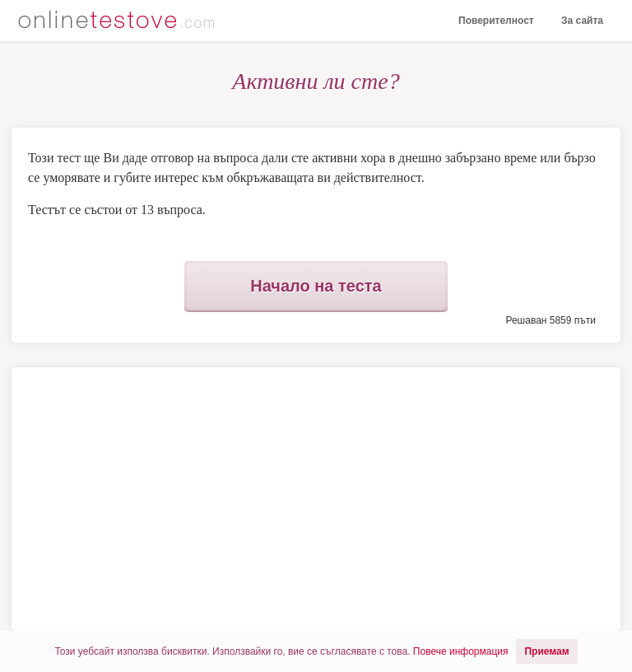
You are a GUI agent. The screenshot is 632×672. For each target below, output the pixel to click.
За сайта (582, 21)
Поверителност (496, 21)
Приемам (546, 651)
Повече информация (461, 651)
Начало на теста (316, 286)
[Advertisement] (166, 499)
